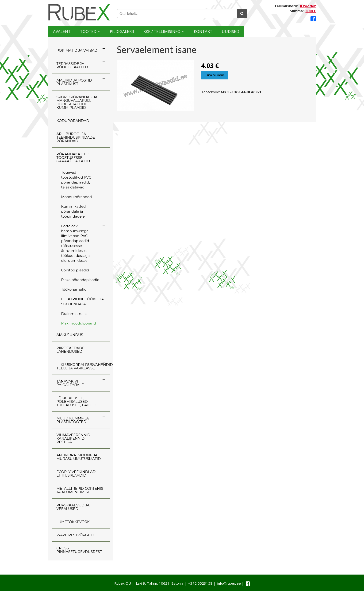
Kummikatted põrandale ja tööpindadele (74, 211)
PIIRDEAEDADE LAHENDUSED (71, 350)
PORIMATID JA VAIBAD (77, 50)
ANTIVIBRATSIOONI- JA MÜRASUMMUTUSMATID (79, 457)
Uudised (297, 31)
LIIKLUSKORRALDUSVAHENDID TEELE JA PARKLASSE (83, 366)
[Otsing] (242, 14)
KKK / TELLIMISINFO (204, 31)
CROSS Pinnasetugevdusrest (79, 550)
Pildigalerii (149, 31)
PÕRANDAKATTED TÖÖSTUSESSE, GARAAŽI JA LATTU (73, 158)
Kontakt (260, 31)
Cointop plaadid (75, 270)
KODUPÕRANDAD (73, 121)
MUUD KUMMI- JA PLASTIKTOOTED (73, 420)
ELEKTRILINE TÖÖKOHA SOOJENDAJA (83, 301)
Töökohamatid (74, 289)
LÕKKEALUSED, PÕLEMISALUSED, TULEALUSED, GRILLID (77, 401)
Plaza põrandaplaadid (80, 280)
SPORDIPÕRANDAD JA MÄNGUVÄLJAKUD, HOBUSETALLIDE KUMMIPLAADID (77, 102)
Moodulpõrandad (77, 197)
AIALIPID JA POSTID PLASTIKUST (74, 82)
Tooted (103, 31)
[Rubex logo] (79, 12)
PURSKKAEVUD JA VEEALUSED (73, 507)
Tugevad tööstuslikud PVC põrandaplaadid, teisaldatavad (76, 180)
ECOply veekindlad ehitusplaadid (76, 474)
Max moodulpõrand (79, 323)
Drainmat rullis (74, 314)
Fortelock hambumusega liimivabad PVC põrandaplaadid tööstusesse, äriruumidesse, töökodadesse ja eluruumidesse (76, 243)
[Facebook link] (313, 19)
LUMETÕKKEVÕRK (73, 522)
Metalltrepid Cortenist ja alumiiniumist (81, 490)
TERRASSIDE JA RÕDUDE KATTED (72, 65)
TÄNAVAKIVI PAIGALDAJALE (70, 383)
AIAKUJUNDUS (70, 335)
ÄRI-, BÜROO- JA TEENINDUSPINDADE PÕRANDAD (76, 137)
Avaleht (67, 31)
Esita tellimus (215, 75)
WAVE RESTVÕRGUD (75, 535)
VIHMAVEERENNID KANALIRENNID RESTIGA (73, 438)
